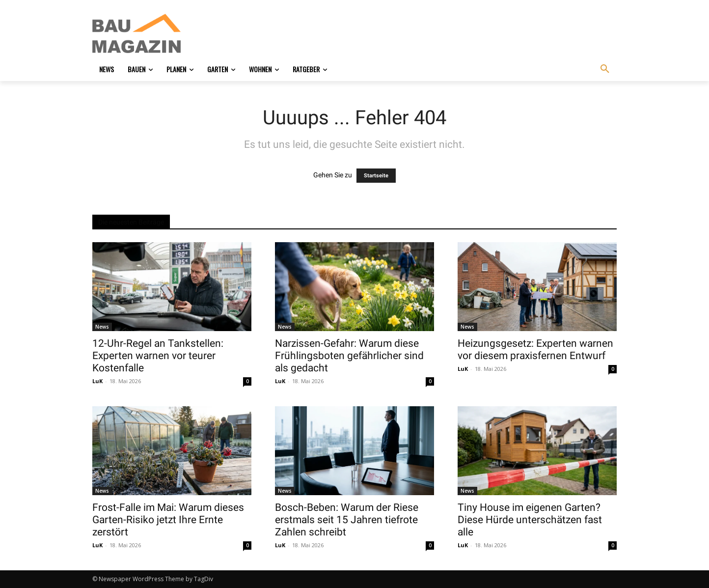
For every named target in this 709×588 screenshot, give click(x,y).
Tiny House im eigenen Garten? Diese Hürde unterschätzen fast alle (530, 520)
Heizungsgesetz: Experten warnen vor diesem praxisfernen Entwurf (535, 350)
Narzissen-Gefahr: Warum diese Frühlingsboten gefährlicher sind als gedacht (349, 356)
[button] (605, 69)
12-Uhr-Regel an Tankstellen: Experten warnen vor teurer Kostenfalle (158, 356)
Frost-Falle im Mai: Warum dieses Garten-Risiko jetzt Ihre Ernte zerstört (168, 520)
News (102, 327)
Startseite (376, 176)
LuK (97, 381)
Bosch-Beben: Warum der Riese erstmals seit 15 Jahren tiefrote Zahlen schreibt (347, 520)
